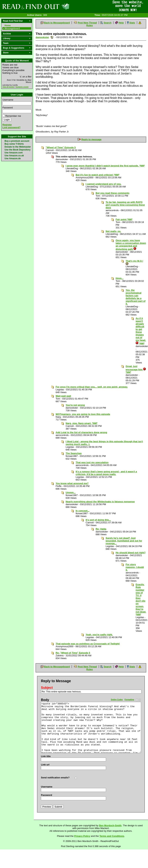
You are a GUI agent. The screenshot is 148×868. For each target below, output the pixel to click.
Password (8, 108)
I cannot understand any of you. (103, 184)
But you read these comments (113, 193)
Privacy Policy (82, 836)
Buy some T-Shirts (14, 144)
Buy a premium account (17, 141)
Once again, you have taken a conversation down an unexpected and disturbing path (131, 245)
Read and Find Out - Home (55, 6)
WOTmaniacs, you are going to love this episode (83, 414)
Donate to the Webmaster (18, 147)
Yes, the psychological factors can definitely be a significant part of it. (136, 297)
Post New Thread (87, 23)
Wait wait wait (63, 396)
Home (8, 26)
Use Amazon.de (13, 158)
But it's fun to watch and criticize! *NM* (98, 175)
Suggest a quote (22, 87)
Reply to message (92, 139)
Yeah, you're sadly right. (99, 635)
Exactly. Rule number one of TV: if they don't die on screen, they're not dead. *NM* (141, 599)
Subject (47, 688)
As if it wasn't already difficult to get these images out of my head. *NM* (141, 331)
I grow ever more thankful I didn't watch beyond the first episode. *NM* (105, 166)
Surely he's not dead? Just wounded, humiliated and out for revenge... (124, 541)
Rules (90, 25)
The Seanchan (74, 453)
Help (121, 23)
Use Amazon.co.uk (14, 156)
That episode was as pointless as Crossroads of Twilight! (88, 644)
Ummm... (71, 492)
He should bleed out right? (131, 553)
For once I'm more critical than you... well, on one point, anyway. (92, 387)
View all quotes (8, 87)
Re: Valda (101, 529)
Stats (132, 23)
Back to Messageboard (57, 23)
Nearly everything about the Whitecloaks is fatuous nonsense (100, 502)
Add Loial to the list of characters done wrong (81, 432)
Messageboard (12, 28)
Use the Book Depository (18, 150)
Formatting (129, 700)
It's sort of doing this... (98, 520)
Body (45, 700)
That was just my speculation (92, 462)
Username (8, 100)
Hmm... (120, 278)
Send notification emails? (55, 778)
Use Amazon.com (14, 153)
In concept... (83, 511)
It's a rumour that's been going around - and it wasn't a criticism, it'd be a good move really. (106, 473)
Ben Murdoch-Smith (110, 825)
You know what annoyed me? (72, 483)
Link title (46, 756)
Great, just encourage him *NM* (136, 369)
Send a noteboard (52, 37)
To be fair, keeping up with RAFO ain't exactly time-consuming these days (125, 205)
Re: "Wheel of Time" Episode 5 (73, 653)
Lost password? (11, 127)
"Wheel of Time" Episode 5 (61, 147)
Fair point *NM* (124, 219)
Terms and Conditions (112, 836)
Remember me (13, 116)
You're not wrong (75, 405)
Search (108, 23)
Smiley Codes (117, 700)
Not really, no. (113, 231)
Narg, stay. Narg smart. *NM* (82, 423)
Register (7, 125)
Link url (45, 765)
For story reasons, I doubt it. (135, 567)
